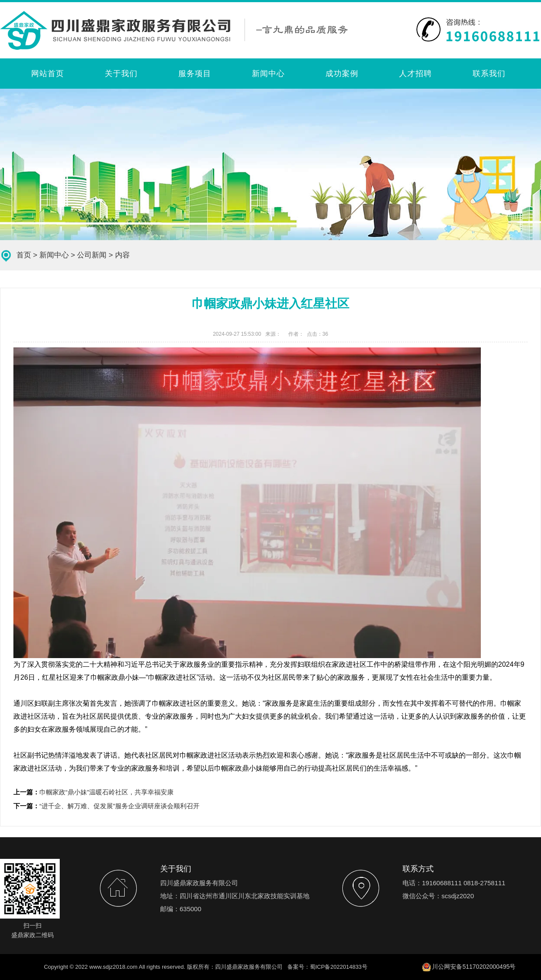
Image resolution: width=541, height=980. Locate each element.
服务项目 (195, 74)
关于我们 (121, 74)
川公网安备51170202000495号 (474, 967)
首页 (24, 255)
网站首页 (48, 74)
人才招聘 (415, 74)
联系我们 (489, 74)
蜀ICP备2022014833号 (339, 967)
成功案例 (342, 74)
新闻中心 (268, 74)
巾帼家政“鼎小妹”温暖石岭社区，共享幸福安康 (106, 792)
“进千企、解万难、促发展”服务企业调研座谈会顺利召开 (119, 806)
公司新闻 (92, 255)
